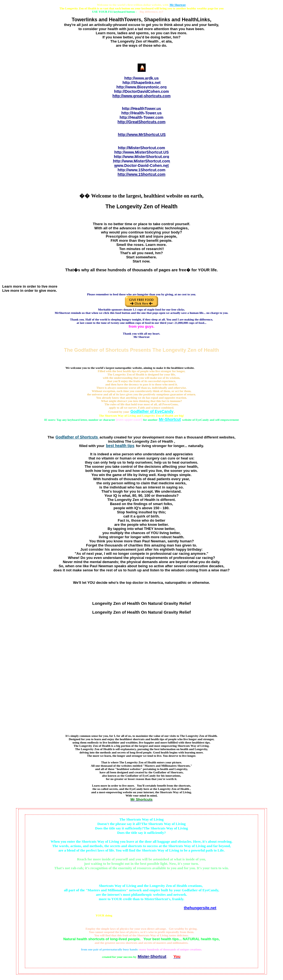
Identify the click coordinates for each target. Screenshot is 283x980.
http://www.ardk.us (142, 78)
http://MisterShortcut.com (141, 148)
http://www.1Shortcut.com (142, 170)
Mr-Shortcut (170, 419)
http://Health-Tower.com (141, 117)
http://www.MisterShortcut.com (141, 161)
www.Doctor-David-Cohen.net (141, 165)
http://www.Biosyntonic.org (141, 87)
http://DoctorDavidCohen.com (141, 91)
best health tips (120, 446)
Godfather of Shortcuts (77, 437)
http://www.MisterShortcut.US (141, 152)
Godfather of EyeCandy (152, 411)
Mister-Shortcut (152, 957)
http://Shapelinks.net (141, 83)
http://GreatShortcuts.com (141, 122)
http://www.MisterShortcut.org (141, 157)
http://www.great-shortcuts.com (141, 96)
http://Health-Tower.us (141, 113)
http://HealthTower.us (141, 109)
